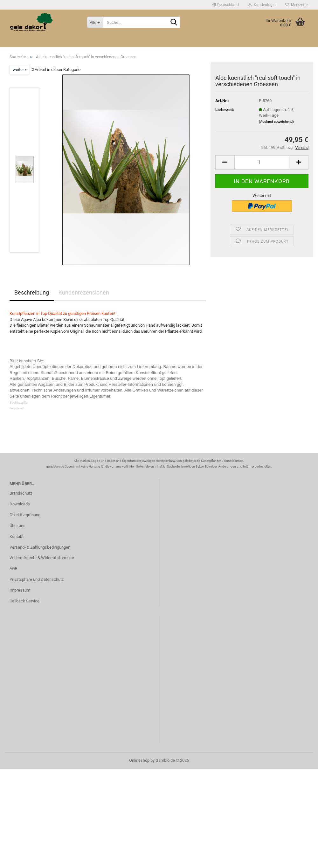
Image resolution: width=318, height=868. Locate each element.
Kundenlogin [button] (262, 5)
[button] (226, 5)
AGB (14, 569)
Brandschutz (21, 493)
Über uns (17, 526)
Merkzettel (297, 5)
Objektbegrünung (25, 515)
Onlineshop (139, 760)
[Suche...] (95, 22)
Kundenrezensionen (84, 292)
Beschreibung (32, 292)
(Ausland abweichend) (276, 122)
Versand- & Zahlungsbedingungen (40, 547)
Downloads (20, 504)
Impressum (20, 590)
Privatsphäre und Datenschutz (37, 579)
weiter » (20, 69)
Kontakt (17, 536)
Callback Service (24, 601)
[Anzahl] (262, 162)
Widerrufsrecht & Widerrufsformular (42, 558)
